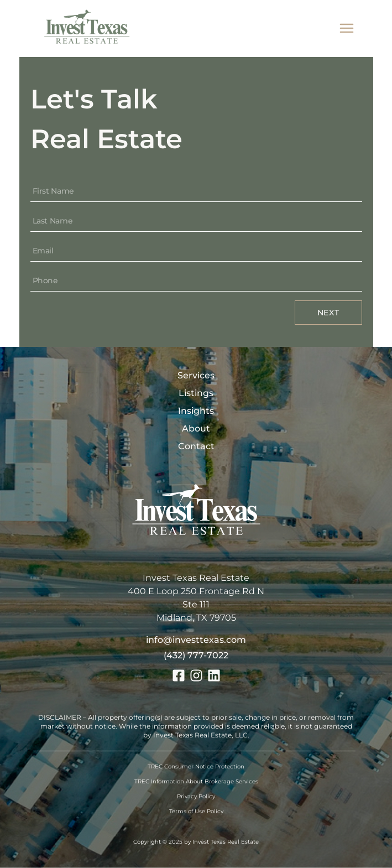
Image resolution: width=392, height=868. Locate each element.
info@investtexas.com (196, 640)
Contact (196, 446)
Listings (196, 393)
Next (328, 313)
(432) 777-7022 (196, 655)
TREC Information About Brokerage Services (196, 781)
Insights (196, 411)
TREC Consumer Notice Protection (196, 766)
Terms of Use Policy (196, 811)
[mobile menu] (347, 28)
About (196, 428)
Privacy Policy (196, 796)
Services (196, 375)
